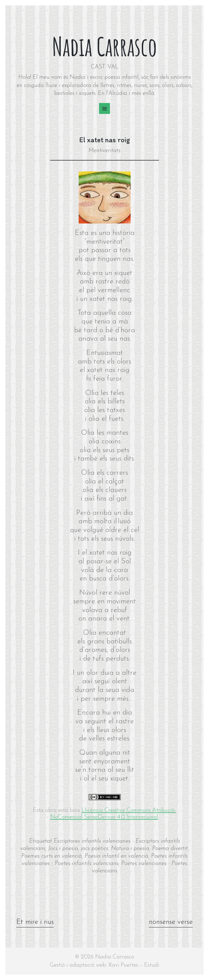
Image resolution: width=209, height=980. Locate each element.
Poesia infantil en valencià (116, 856)
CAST (98, 67)
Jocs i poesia (63, 849)
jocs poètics (95, 849)
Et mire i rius (35, 922)
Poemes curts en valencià (52, 856)
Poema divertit (170, 849)
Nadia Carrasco (104, 47)
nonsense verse (170, 922)
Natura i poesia (130, 849)
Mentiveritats (104, 151)
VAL (113, 67)
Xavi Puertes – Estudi (134, 965)
